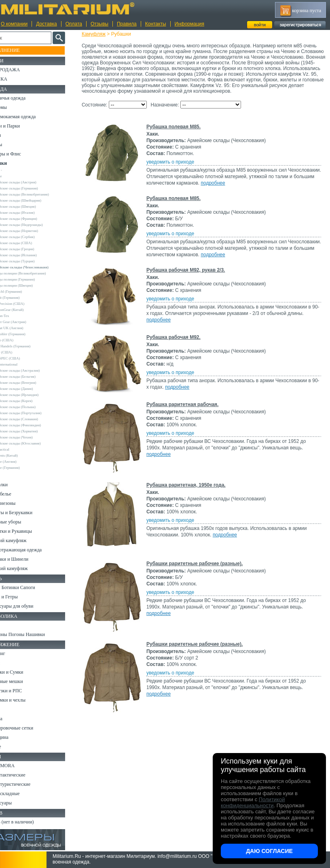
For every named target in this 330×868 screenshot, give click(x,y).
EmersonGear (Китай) (26, 310)
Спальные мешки (24, 681)
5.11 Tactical (19, 449)
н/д (12, 474)
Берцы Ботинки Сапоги (30, 587)
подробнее (261, 189)
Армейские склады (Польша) (32, 407)
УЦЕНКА (16, 79)
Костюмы (16, 107)
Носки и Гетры (21, 597)
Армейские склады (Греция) (31, 249)
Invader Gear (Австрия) (27, 322)
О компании (14, 24)
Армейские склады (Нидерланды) (35, 225)
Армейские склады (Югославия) (34, 443)
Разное (13, 747)
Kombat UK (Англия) (26, 328)
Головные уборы (23, 522)
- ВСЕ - (15, 170)
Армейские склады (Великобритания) (38, 194)
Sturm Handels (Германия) (29, 346)
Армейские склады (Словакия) (33, 419)
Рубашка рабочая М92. (181, 343)
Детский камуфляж (25, 540)
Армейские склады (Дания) (30, 389)
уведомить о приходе (178, 168)
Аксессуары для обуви (29, 606)
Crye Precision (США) (26, 304)
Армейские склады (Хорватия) (33, 431)
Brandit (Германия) (24, 298)
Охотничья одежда (25, 98)
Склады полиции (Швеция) (30, 285)
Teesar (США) (20, 352)
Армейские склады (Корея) (30, 401)
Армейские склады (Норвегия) (33, 231)
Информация (189, 24)
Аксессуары (18, 803)
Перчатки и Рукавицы (28, 531)
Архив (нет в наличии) (29, 822)
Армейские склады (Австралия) (34, 370)
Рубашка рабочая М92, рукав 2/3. (193, 276)
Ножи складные (22, 794)
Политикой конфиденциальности (253, 802)
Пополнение (22, 50)
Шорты (13, 145)
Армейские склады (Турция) (31, 261)
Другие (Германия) (24, 468)
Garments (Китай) (23, 455)
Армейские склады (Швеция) (32, 206)
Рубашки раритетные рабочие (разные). (202, 569)
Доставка (47, 24)
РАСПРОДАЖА (22, 70)
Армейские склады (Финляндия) (34, 425)
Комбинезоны (20, 503)
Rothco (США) (21, 340)
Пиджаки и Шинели (26, 559)
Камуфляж (101, 34)
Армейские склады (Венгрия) (32, 383)
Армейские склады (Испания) (32, 255)
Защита (13, 719)
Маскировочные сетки (29, 728)
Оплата (74, 24)
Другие (15, 176)
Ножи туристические (27, 784)
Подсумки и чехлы (25, 700)
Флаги (12, 625)
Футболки (16, 485)
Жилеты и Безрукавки (28, 513)
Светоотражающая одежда (33, 550)
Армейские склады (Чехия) (30, 437)
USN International (23, 364)
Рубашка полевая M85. (181, 132)
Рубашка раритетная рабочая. (190, 410)
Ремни (12, 663)
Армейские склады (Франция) (33, 219)
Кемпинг (15, 653)
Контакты (156, 24)
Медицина (16, 737)
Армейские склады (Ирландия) (33, 395)
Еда (10, 709)
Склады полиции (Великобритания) (37, 273)
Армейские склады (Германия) (33, 188)
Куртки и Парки (22, 126)
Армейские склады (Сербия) (31, 237)
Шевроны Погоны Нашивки (35, 634)
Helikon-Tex (18, 316)
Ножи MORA (19, 766)
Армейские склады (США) (30, 243)
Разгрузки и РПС (23, 691)
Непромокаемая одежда (30, 117)
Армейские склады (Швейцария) (35, 200)
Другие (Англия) (22, 462)
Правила (127, 24)
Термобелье (18, 494)
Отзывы (99, 24)
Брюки (13, 135)
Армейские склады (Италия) (31, 213)
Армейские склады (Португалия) (35, 413)
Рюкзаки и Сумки (24, 672)
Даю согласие (269, 851)
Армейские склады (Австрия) (32, 182)
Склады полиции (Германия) (31, 279)
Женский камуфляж (26, 568)
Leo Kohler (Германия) (27, 334)
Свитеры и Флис (23, 154)
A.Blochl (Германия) (25, 291)
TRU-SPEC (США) (24, 358)
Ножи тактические (25, 775)
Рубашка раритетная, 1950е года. (193, 491)
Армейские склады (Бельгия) (32, 377)
